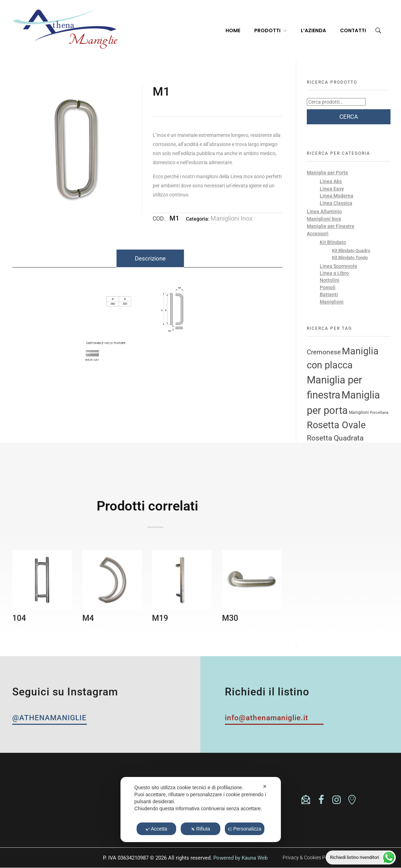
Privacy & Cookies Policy (309, 857)
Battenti (329, 294)
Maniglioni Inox (231, 218)
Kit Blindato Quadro (351, 251)
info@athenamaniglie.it (64, 801)
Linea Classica (336, 203)
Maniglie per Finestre (331, 226)
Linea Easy (332, 189)
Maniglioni (332, 302)
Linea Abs (331, 181)
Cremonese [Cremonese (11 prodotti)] (324, 352)
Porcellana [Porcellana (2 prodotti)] (379, 413)
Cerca (349, 117)
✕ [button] (265, 786)
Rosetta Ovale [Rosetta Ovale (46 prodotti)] (336, 425)
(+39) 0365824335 (56, 795)
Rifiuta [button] (200, 829)
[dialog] (201, 810)
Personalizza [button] (245, 829)
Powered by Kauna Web (240, 858)
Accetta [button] (157, 829)
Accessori (318, 234)
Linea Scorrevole (338, 266)
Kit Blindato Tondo (350, 258)
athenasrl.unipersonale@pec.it (70, 807)
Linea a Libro (334, 273)
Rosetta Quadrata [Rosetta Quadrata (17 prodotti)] (335, 438)
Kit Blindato (333, 242)
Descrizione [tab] (150, 258)
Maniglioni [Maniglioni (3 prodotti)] (359, 412)
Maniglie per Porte (327, 173)
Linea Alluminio (324, 211)
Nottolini (330, 280)
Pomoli (328, 287)
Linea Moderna (337, 196)
